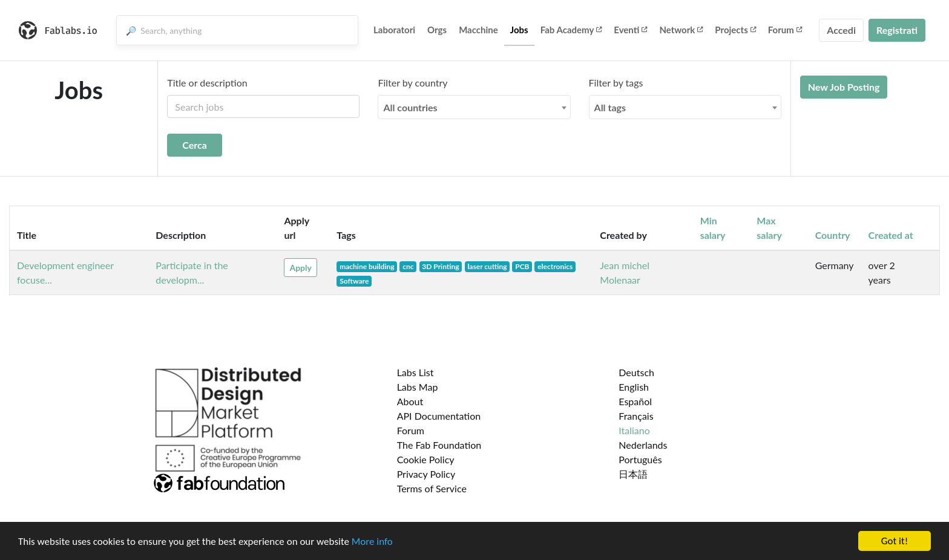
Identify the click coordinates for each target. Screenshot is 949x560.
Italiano (634, 430)
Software (354, 281)
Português (640, 459)
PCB (522, 266)
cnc (408, 266)
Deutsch (636, 372)
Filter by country (412, 83)
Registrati (897, 30)
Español (635, 401)
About (410, 401)
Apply (300, 268)
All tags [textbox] (610, 107)
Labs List (415, 372)
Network (681, 30)
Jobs (519, 30)
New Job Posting (844, 87)
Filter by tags (616, 83)
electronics (555, 266)
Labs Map (418, 387)
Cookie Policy (426, 459)
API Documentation (439, 416)
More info (372, 542)
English (634, 387)
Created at (891, 235)
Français (636, 416)
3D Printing (440, 266)
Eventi (630, 30)
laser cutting (487, 266)
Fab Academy (571, 30)
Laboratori (394, 30)
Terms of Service (432, 488)
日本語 (633, 474)
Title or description (207, 83)
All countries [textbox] (410, 107)
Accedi (841, 30)
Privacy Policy (426, 474)
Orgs (437, 30)
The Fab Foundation (439, 445)
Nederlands (643, 445)
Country (833, 235)
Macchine (478, 30)
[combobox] (474, 107)
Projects (735, 30)
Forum (785, 30)
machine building (367, 266)
